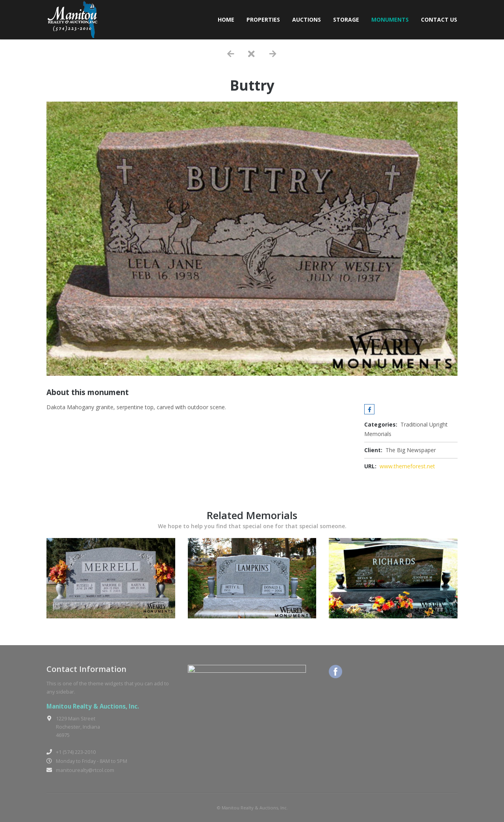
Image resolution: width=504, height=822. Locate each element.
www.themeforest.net (407, 466)
